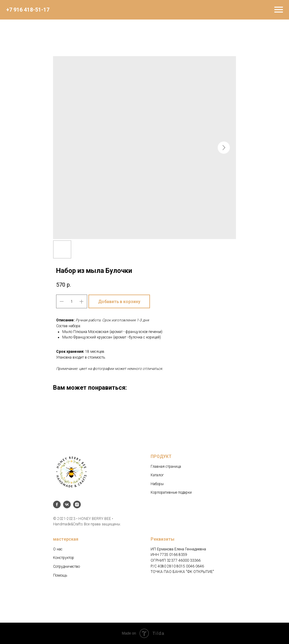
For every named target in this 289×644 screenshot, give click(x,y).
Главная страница (166, 467)
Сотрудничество (66, 567)
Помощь (60, 575)
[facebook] (57, 504)
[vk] (67, 504)
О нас (58, 549)
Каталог (157, 475)
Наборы (157, 484)
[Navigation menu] (279, 10)
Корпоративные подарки (171, 492)
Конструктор (64, 558)
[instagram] (77, 504)
